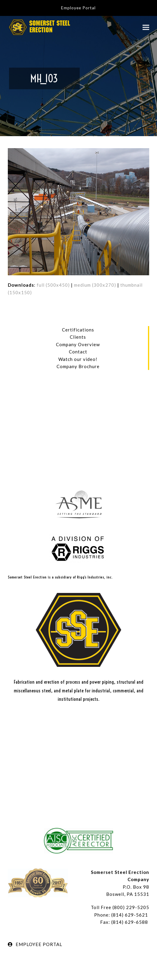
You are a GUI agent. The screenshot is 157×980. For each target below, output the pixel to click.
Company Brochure (78, 366)
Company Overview (78, 344)
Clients (78, 337)
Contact (78, 352)
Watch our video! (78, 359)
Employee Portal (78, 8)
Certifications (78, 330)
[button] (146, 27)
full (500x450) (53, 285)
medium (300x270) (95, 285)
